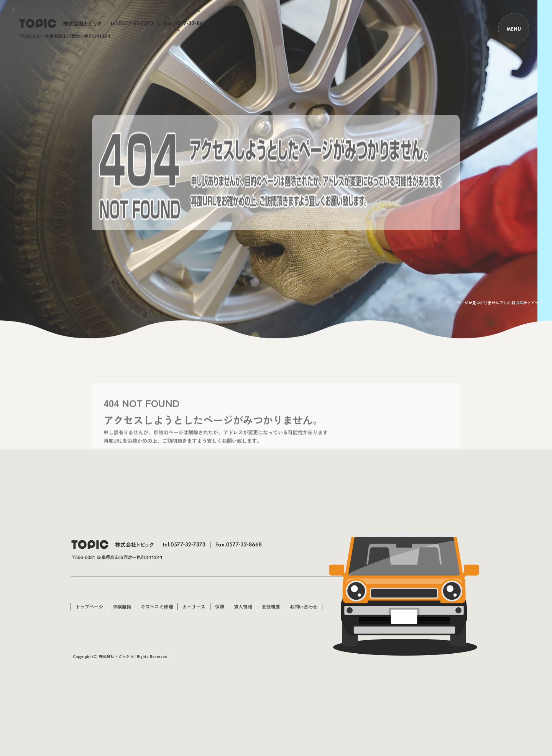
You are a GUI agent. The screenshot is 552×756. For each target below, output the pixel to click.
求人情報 (243, 606)
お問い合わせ (304, 606)
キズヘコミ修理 (157, 606)
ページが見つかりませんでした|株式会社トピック (500, 303)
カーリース (194, 606)
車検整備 (122, 606)
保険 (220, 606)
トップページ (89, 606)
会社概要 (271, 606)
